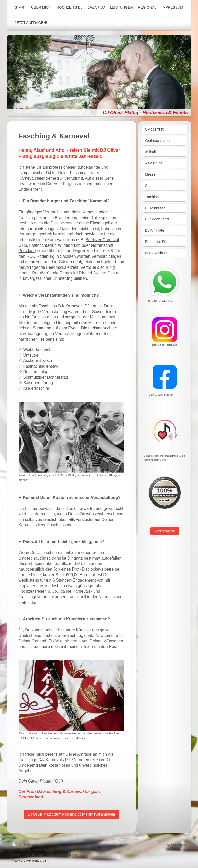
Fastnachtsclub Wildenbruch (55, 245)
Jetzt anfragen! (165, 531)
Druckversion (26, 845)
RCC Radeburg (40, 256)
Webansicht (177, 845)
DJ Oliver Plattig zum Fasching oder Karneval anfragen (72, 814)
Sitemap (48, 845)
